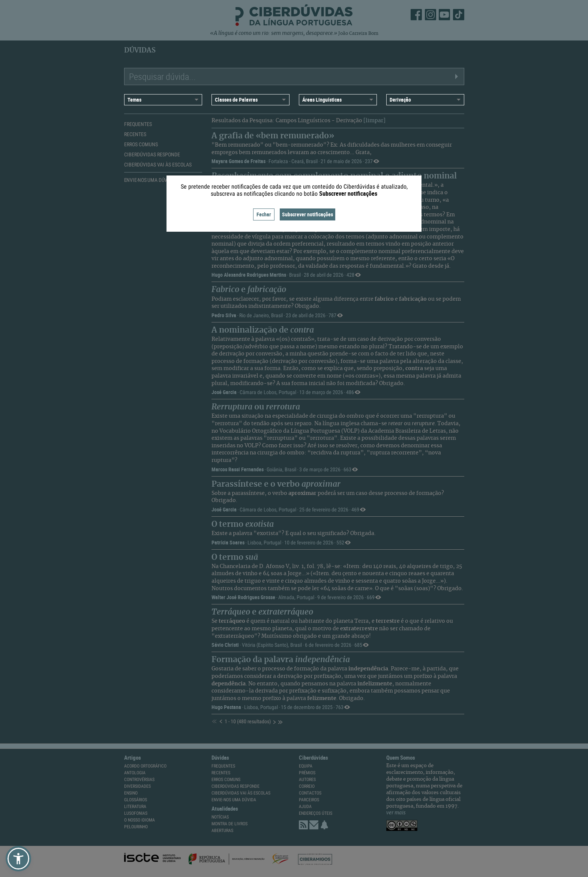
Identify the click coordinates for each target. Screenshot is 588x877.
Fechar (264, 214)
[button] (18, 859)
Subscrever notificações (307, 214)
